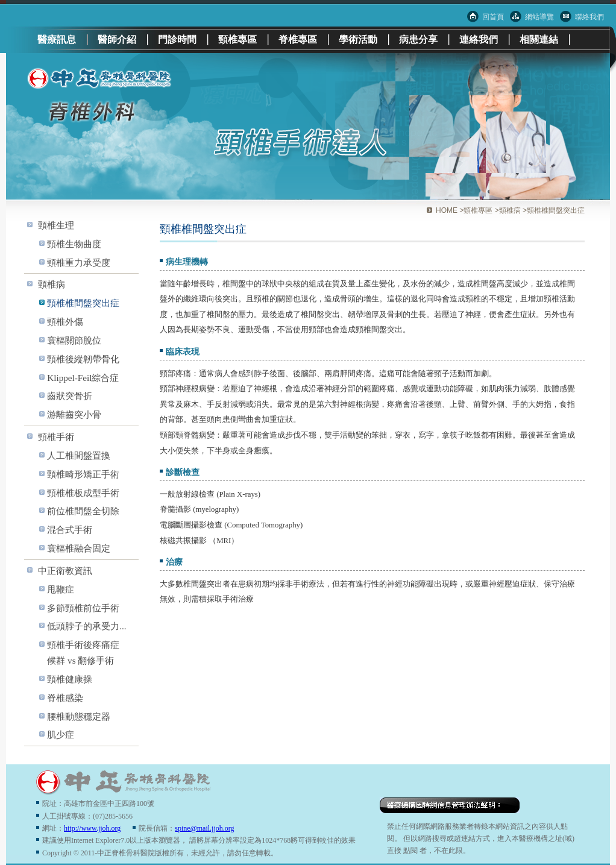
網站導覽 (539, 17)
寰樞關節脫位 (74, 340)
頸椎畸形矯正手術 (83, 474)
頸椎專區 (237, 39)
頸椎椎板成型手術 (83, 493)
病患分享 (418, 39)
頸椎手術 (56, 437)
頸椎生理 (56, 225)
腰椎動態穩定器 (79, 716)
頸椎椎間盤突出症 (83, 303)
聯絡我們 (589, 17)
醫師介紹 (117, 39)
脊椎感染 (65, 698)
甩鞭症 (61, 589)
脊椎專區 (298, 39)
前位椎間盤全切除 (83, 511)
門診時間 (177, 39)
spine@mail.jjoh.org (204, 828)
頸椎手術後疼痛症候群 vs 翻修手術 (83, 653)
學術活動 (358, 39)
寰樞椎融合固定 (79, 548)
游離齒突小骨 (74, 414)
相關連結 (539, 39)
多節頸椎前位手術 (83, 608)
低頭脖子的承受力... (86, 626)
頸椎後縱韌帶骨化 (83, 359)
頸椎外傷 (65, 322)
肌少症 (61, 734)
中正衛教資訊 (65, 571)
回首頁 (493, 17)
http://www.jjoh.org (92, 828)
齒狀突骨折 (70, 396)
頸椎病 (52, 284)
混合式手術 (70, 530)
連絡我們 (479, 39)
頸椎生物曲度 (74, 244)
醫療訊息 (57, 39)
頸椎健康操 (70, 679)
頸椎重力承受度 (79, 263)
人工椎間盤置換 (79, 455)
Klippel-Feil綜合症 (83, 378)
